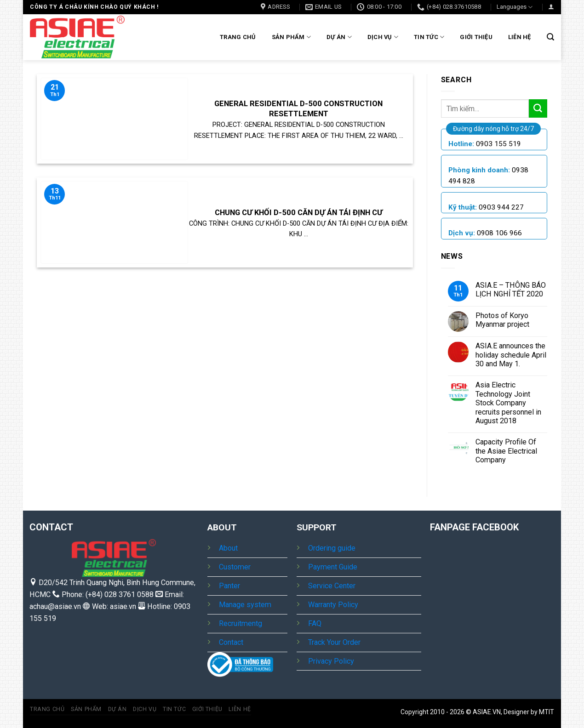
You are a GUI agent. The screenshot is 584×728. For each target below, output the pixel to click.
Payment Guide (333, 567)
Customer (235, 567)
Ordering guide (332, 548)
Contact (231, 642)
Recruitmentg (240, 623)
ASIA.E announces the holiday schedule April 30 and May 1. (511, 355)
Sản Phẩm (292, 37)
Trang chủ (238, 37)
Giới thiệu (476, 37)
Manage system (245, 605)
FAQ (315, 623)
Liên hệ (520, 37)
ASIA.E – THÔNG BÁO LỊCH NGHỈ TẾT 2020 (511, 290)
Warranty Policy (333, 605)
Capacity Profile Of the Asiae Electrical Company (506, 451)
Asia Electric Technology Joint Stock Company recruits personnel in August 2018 (508, 403)
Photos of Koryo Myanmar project (502, 320)
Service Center (332, 586)
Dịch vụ (383, 37)
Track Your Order (334, 642)
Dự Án (339, 37)
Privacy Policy (331, 661)
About (228, 548)
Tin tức (429, 37)
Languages (515, 7)
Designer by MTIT (529, 712)
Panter (229, 586)
